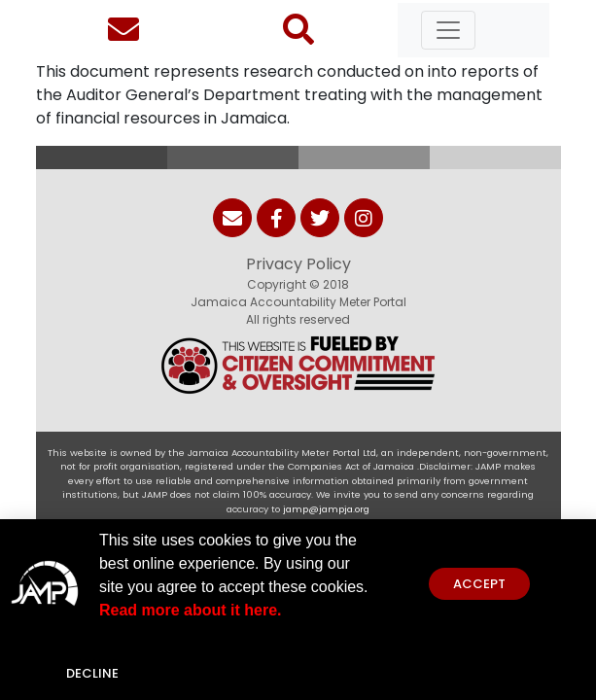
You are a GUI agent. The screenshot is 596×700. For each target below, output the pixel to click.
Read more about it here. (191, 611)
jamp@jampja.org (326, 509)
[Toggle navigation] (448, 30)
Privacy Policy (298, 264)
